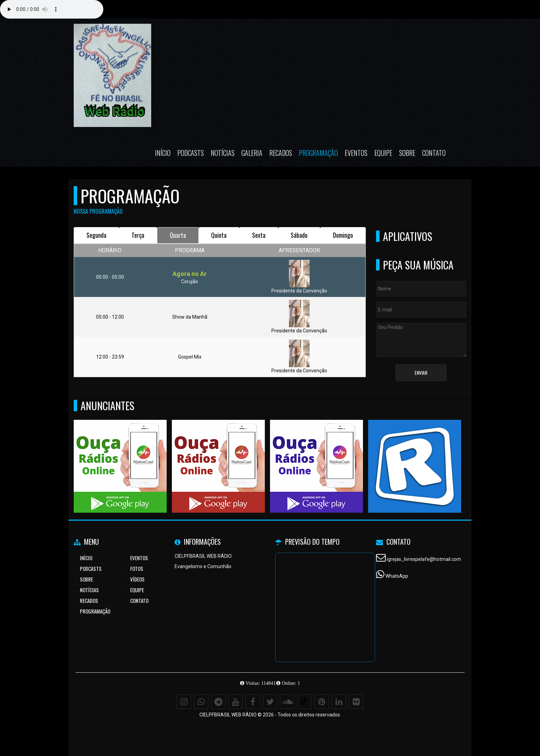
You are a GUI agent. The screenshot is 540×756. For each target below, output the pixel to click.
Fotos (137, 568)
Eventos (356, 153)
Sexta (259, 235)
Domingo (343, 235)
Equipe (383, 153)
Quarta (178, 235)
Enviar (421, 372)
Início (163, 153)
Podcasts (191, 153)
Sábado (299, 235)
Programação (318, 153)
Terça (138, 235)
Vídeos (137, 579)
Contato (434, 153)
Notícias (223, 153)
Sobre (407, 153)
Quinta (219, 235)
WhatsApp (397, 576)
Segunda (96, 235)
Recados (281, 153)
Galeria (252, 153)
